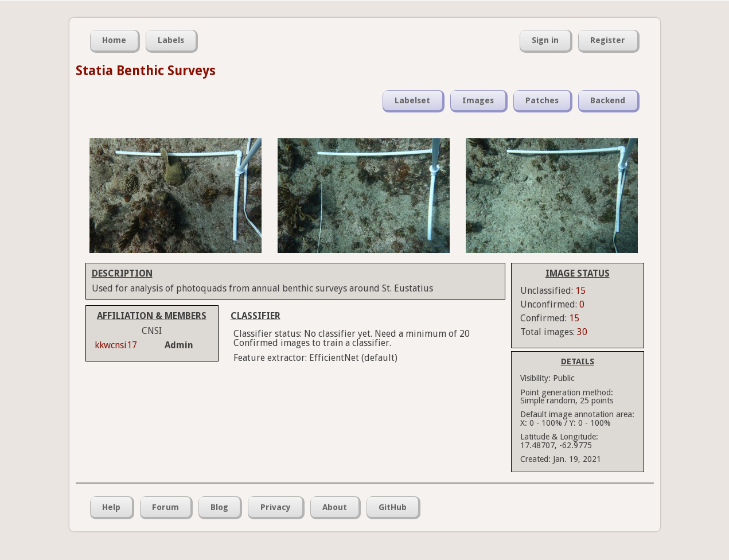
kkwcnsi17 (116, 345)
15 (580, 291)
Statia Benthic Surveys (146, 71)
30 (582, 332)
